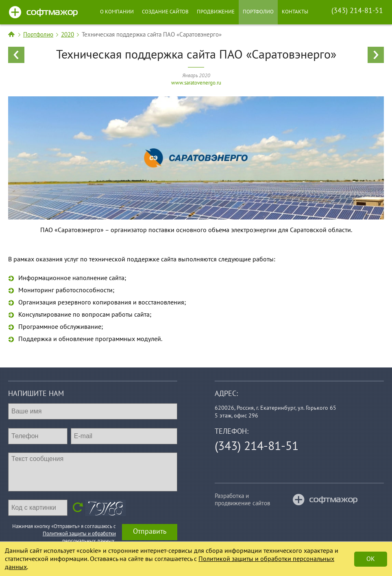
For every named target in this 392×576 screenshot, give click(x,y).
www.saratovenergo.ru (196, 83)
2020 (68, 35)
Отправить (150, 531)
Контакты (295, 12)
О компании (117, 12)
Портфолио (258, 12)
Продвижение (216, 12)
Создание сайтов (165, 12)
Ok (371, 559)
